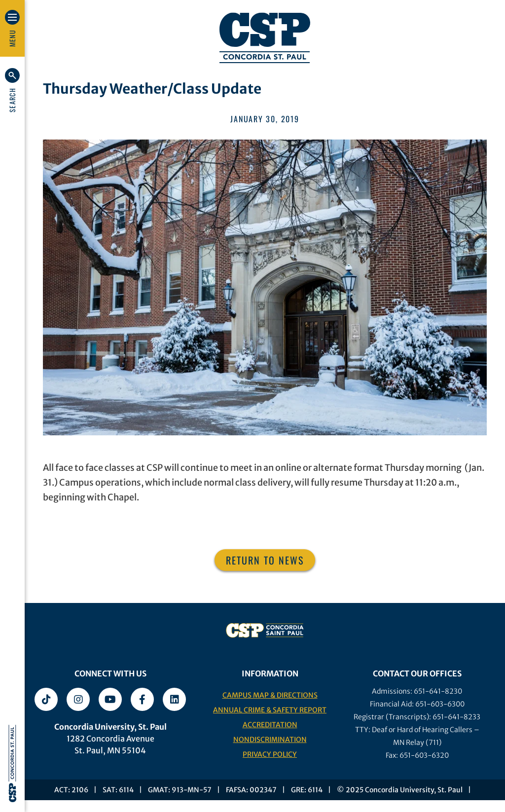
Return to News (265, 560)
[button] (12, 90)
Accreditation (270, 725)
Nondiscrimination (270, 740)
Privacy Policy (270, 754)
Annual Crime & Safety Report (270, 710)
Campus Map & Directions (270, 695)
